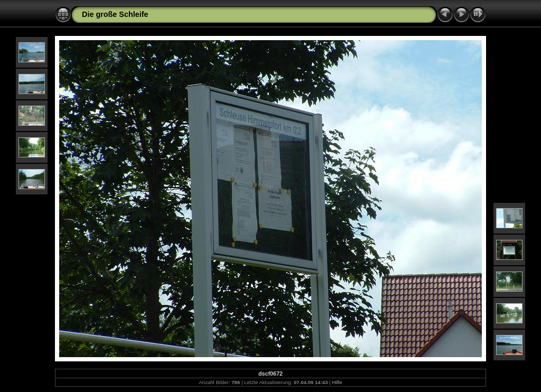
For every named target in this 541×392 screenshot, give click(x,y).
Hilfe (337, 382)
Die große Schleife (115, 14)
